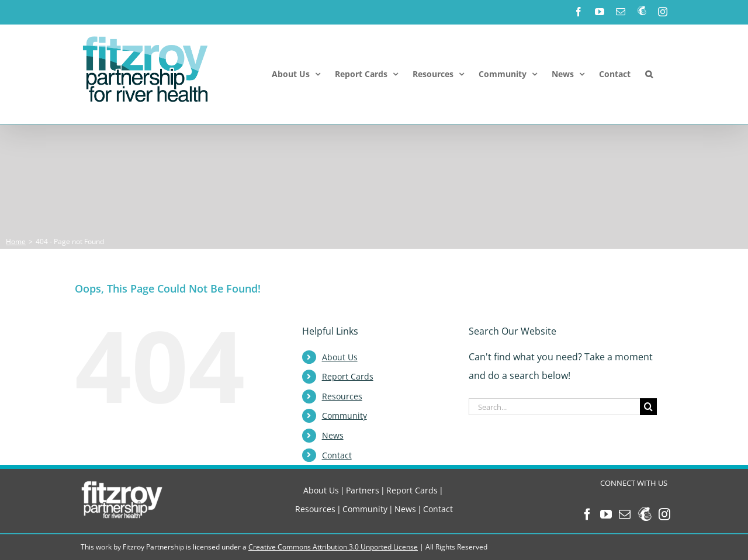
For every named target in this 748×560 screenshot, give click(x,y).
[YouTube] (606, 514)
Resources (342, 396)
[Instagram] (664, 514)
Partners (363, 490)
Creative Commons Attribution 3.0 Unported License (333, 547)
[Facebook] (587, 514)
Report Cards (348, 376)
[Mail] (625, 514)
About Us (340, 357)
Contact (337, 455)
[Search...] (554, 407)
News (333, 435)
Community (344, 415)
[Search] (648, 407)
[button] (649, 74)
